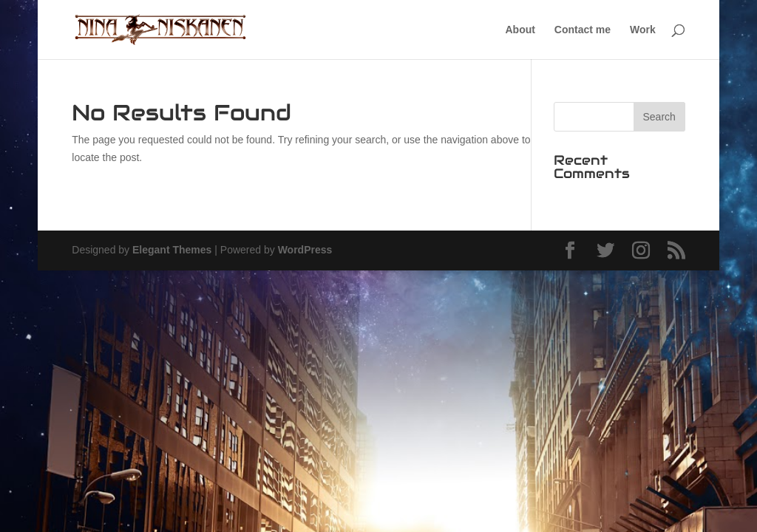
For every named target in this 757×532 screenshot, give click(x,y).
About (520, 30)
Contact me (583, 30)
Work (643, 30)
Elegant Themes (172, 250)
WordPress (305, 250)
